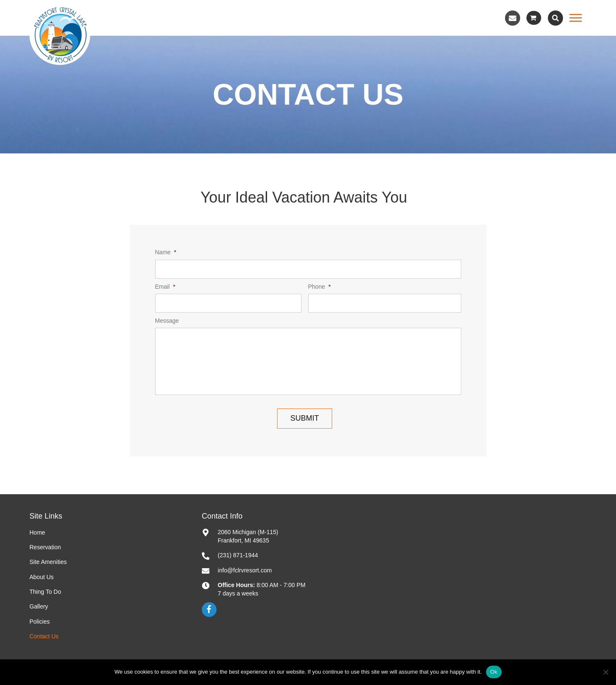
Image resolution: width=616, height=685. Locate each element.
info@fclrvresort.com (245, 570)
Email (165, 287)
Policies (40, 622)
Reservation (45, 547)
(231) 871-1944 (238, 555)
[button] (513, 18)
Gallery (39, 606)
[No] (605, 672)
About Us (42, 577)
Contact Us (44, 636)
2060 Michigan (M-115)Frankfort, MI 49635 (248, 536)
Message (167, 321)
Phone (320, 287)
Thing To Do (45, 592)
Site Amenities (48, 562)
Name (166, 253)
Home (37, 532)
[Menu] (576, 18)
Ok (494, 672)
